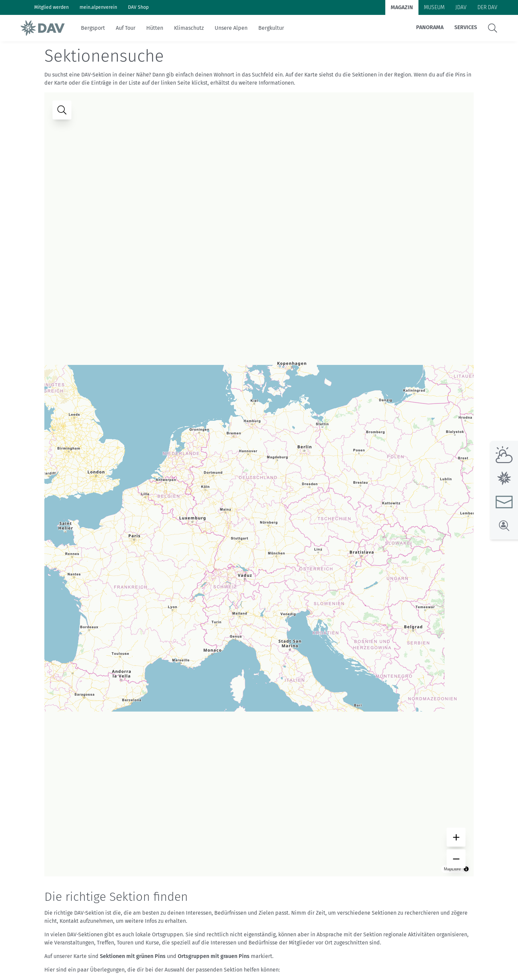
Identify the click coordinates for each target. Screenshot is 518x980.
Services (466, 27)
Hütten (155, 28)
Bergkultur (271, 28)
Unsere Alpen (231, 28)
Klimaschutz (189, 28)
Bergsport (93, 28)
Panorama (430, 27)
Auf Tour (126, 28)
